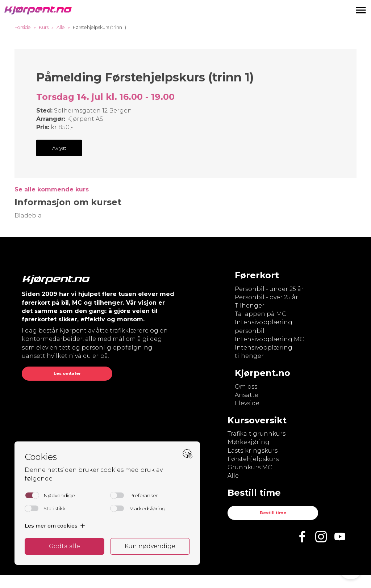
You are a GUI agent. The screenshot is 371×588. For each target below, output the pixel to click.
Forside (23, 27)
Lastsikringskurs (253, 451)
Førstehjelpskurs (253, 459)
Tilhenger (250, 306)
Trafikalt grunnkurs (257, 434)
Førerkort (257, 275)
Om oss (246, 387)
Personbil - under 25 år (269, 289)
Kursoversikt (257, 420)
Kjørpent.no (262, 373)
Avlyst (59, 148)
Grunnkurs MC (250, 467)
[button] (361, 10)
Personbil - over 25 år (266, 297)
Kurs (44, 27)
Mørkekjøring (249, 442)
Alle (61, 27)
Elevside (247, 403)
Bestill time (273, 513)
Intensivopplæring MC (269, 339)
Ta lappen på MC (260, 314)
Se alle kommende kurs (52, 189)
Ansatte (247, 395)
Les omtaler (67, 373)
